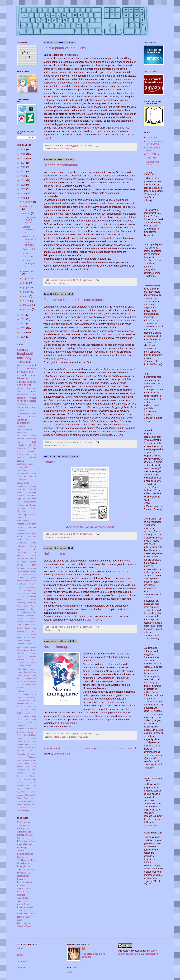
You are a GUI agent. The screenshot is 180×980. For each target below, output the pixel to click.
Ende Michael (23, 647)
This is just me (24, 822)
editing (33, 565)
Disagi (26, 574)
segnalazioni (23, 423)
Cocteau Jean (24, 631)
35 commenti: (87, 734)
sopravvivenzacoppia (27, 533)
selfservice (22, 530)
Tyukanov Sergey (27, 792)
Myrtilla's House (25, 889)
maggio (27, 292)
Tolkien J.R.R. (30, 789)
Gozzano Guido (24, 666)
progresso (32, 524)
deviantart (22, 961)
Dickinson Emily (30, 637)
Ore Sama (22, 851)
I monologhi (23, 848)
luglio (26, 283)
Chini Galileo (23, 625)
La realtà (33, 574)
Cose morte (22, 857)
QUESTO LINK (93, 620)
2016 (23, 193)
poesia (57, 630)
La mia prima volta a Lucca (65, 48)
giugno (27, 287)
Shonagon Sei (23, 770)
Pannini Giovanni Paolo (27, 745)
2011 (23, 328)
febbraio (28, 305)
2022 (23, 167)
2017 (23, 189)
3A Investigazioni (27, 502)
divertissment (25, 372)
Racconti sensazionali (91, 348)
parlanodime (23, 414)
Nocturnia (22, 838)
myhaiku (21, 426)
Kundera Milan (23, 704)
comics (57, 537)
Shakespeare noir (27, 455)
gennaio (28, 309)
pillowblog (32, 568)
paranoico (32, 499)
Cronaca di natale (27, 448)
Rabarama (32, 757)
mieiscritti (66, 737)
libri (19, 391)
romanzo (32, 527)
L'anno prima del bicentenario (27, 549)
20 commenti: (87, 534)
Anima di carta (24, 904)
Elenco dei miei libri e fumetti (154, 142)
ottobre (27, 213)
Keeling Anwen (30, 700)
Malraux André (30, 716)
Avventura (32, 571)
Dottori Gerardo (24, 640)
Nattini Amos (23, 741)
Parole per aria (24, 829)
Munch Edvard (23, 735)
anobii (20, 955)
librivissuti (22, 420)
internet (22, 382)
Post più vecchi (128, 748)
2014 (23, 315)
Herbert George (23, 672)
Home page (90, 748)
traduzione (31, 417)
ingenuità (21, 499)
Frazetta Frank (27, 659)
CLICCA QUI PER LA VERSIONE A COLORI (90, 527)
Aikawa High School (27, 505)
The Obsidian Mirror (26, 860)
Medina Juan (23, 722)
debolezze (22, 518)
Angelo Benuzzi (24, 844)
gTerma (57, 737)
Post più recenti (52, 748)
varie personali (66, 149)
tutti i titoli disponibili (66, 723)
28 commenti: (87, 145)
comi (34, 808)
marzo (27, 301)
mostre (20, 593)
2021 (23, 172)
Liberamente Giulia (26, 914)
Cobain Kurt (30, 628)
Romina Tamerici (25, 854)
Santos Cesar (30, 764)
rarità (19, 527)
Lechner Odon (30, 707)
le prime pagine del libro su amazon (93, 716)
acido (19, 492)
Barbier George (30, 596)
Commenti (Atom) (62, 754)
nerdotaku (22, 524)
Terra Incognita (24, 832)
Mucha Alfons (31, 732)
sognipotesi (24, 385)
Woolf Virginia (23, 804)
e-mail (70, 972)
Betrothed (21, 543)
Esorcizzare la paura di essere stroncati (74, 300)
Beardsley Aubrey (24, 603)
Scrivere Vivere (24, 926)
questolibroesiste (25, 429)
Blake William (30, 606)
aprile (26, 296)
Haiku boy (152, 158)
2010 (23, 332)
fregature (21, 568)
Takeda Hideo (30, 779)
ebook (33, 398)
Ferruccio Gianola (25, 835)
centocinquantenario (26, 515)
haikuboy (24, 358)
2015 (23, 198)
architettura (22, 436)
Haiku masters (55, 554)
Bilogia (20, 574)
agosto (27, 279)
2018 (23, 185)
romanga (25, 811)
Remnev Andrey (24, 760)
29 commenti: (87, 442)
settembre (28, 271)
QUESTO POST (152, 825)
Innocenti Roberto (24, 685)
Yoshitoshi (27, 808)
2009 (23, 337)
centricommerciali (25, 464)
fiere (56, 149)
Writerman (66, 537)
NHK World (120, 581)
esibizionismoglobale (26, 445)
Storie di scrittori (24, 581)
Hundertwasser (30, 681)
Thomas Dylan (24, 786)
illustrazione (23, 407)
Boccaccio (21, 609)
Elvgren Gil (31, 644)
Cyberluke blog (24, 826)
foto (35, 395)
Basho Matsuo (27, 600)
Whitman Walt (30, 801)
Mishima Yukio (23, 729)
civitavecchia (31, 587)
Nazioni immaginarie (59, 647)
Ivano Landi (23, 863)
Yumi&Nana (24, 362)
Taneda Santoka (27, 782)
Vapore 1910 (27, 442)
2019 (23, 180)
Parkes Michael (23, 748)
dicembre (28, 202)
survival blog (31, 439)
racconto (22, 375)
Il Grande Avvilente (26, 841)
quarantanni (22, 474)
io (18, 368)
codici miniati (31, 496)
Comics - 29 (53, 462)
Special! (33, 489)
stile (19, 417)
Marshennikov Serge (27, 719)
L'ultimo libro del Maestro (101, 334)
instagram (22, 967)
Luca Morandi (113, 702)
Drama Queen (23, 873)
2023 (23, 163)
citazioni (21, 398)
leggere (32, 382)
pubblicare (31, 388)
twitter (20, 948)
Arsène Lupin (22, 571)
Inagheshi (25, 354)
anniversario (23, 432)
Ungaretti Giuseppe (25, 795)
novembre (28, 206)
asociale (33, 492)
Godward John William (27, 663)
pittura (20, 388)
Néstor (34, 741)
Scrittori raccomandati (61, 165)
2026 (23, 150)
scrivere (32, 368)
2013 (23, 319)
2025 (23, 154)
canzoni (21, 496)
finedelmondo (23, 521)
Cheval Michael (30, 622)
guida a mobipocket (27, 590)
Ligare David (23, 710)
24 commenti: (87, 627)
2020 (23, 176)
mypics (21, 410)
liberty (34, 426)
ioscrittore (21, 486)
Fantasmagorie (24, 923)
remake (26, 593)
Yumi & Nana (153, 154)
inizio (19, 811)
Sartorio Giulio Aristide (27, 767)
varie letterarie (60, 283)
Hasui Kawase (30, 669)
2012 (23, 324)
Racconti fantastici (27, 451)
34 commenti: (87, 280)
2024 (23, 158)
